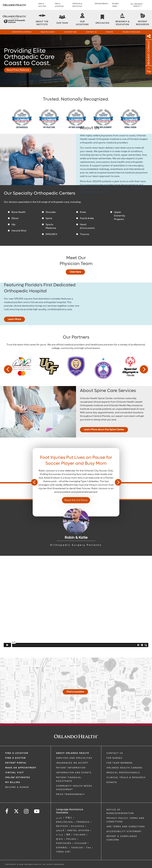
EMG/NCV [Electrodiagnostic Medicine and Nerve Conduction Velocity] (52, 234)
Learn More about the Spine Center (104, 430)
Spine (49, 218)
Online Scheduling (131, 32)
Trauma (84, 234)
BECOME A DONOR (17, 787)
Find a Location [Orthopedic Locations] (75, 692)
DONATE (112, 782)
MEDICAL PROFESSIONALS (123, 773)
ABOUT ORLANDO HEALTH (73, 753)
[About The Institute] (42, 20)
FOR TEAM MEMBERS (120, 763)
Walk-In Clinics (48, 32)
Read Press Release (18, 70)
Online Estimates (18, 777)
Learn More (14, 319)
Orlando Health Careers (124, 768)
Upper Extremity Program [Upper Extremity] (120, 216)
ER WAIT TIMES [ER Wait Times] (115, 5)
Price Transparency (70, 794)
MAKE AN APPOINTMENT (21, 768)
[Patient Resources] (143, 20)
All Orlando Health (137, 5)
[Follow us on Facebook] (7, 811)
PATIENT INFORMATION (71, 768)
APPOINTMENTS (101, 4)
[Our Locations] (82, 20)
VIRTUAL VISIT (15, 773)
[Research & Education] (122, 20)
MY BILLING (13, 782)
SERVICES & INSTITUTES (77, 5)
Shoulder (51, 212)
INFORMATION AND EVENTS (74, 773)
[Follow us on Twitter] (16, 810)
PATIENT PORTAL (16, 763)
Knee (83, 212)
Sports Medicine (51, 226)
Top (149, 71)
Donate (110, 32)
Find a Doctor (42, 5)
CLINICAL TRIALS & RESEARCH (126, 777)
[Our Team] (62, 20)
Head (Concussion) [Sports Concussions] (87, 226)
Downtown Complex (22, 32)
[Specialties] (102, 20)
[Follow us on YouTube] (37, 811)
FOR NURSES (114, 758)
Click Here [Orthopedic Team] (75, 272)
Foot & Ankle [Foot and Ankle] (87, 218)
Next (144, 369)
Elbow (15, 218)
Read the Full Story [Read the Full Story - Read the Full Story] (76, 500)
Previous (8, 369)
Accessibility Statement (124, 831)
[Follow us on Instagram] (26, 811)
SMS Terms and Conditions (126, 827)
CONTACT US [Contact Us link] (115, 753)
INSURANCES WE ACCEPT (72, 763)
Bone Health (19, 212)
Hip (14, 225)
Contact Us (91, 32)
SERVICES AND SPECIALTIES (74, 758)
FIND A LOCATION (59, 5)
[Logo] (14, 5)
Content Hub (70, 32)
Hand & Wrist (19, 231)
